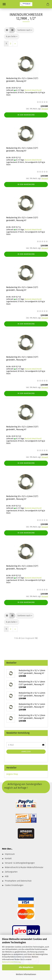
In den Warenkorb (26, 115)
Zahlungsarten (11, 872)
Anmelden (26, 752)
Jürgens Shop (12, 774)
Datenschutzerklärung (11, 962)
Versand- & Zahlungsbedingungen (20, 863)
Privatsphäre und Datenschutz (18, 881)
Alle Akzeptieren (26, 967)
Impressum (10, 854)
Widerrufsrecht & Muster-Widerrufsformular (24, 867)
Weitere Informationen (26, 974)
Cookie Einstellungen (14, 885)
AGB (7, 876)
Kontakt (8, 859)
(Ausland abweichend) (33, 90)
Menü (4, 4)
